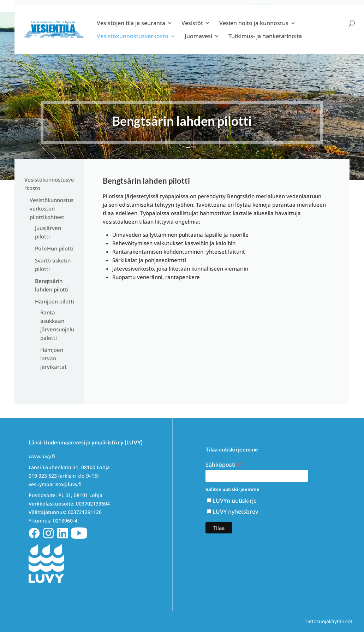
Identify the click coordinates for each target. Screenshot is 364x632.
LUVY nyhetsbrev (235, 512)
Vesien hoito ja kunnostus (254, 34)
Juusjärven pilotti (48, 232)
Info (313, 7)
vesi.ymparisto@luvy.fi (55, 484)
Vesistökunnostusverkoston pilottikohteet (52, 208)
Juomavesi (198, 47)
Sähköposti (223, 464)
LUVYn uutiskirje (235, 501)
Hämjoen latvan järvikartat (53, 358)
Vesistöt (192, 34)
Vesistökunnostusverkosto (133, 47)
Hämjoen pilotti (55, 301)
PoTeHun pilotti (54, 248)
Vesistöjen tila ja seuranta (131, 34)
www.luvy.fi (42, 456)
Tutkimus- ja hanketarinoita (265, 47)
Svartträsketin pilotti (53, 265)
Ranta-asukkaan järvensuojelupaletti (57, 325)
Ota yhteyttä (340, 7)
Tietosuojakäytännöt (329, 621)
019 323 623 (43, 476)
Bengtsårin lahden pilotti (52, 285)
